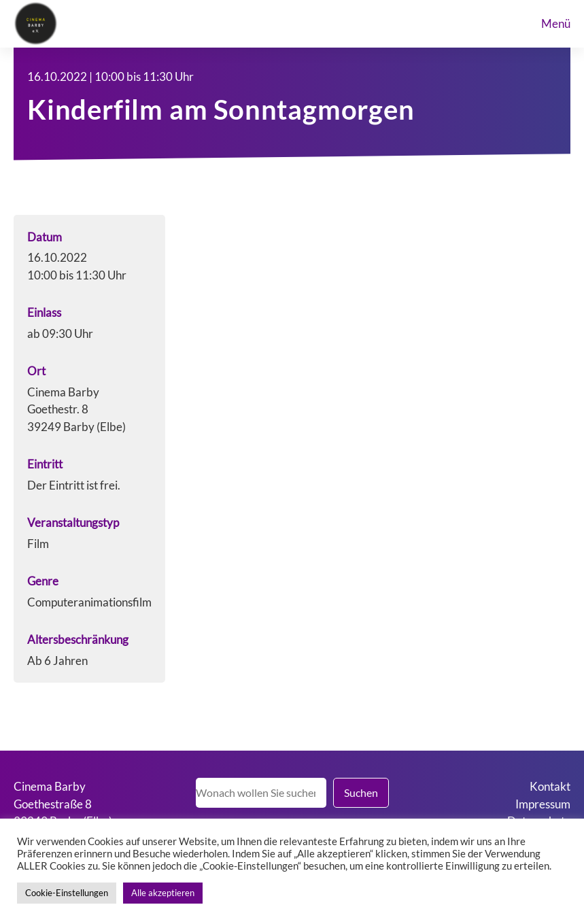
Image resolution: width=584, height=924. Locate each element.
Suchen (361, 792)
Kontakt (550, 786)
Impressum (543, 804)
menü (556, 24)
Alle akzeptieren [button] (163, 893)
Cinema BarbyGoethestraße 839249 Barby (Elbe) (63, 804)
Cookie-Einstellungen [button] (67, 893)
